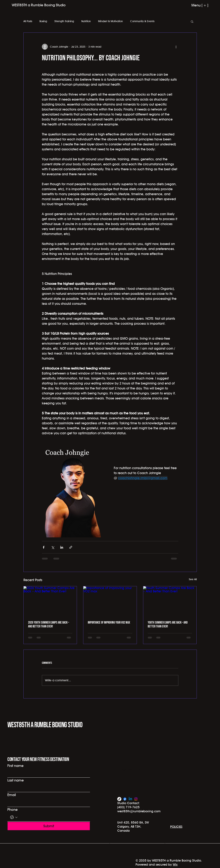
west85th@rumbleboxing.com (139, 811)
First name (15, 766)
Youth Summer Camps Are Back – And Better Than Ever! (168, 624)
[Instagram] (136, 799)
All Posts (28, 21)
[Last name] (48, 788)
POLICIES (176, 827)
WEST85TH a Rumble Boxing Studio (45, 725)
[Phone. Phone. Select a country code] (14, 817)
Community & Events (142, 21)
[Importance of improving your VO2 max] (110, 601)
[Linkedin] (130, 799)
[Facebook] (125, 799)
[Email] (48, 803)
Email (12, 795)
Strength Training (64, 21)
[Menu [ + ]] (194, 5)
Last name (16, 780)
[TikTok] (119, 799)
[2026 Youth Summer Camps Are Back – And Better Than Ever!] (50, 601)
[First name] (48, 774)
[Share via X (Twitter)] (53, 547)
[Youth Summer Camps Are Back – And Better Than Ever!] (170, 601)
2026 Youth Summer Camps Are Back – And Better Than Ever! (48, 624)
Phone (13, 810)
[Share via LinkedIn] (62, 547)
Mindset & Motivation (110, 21)
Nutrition (86, 21)
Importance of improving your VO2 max (109, 623)
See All (193, 579)
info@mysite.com (130, 769)
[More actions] (176, 47)
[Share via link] (71, 547)
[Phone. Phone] (53, 817)
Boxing (43, 21)
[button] (192, 21)
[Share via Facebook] (44, 547)
